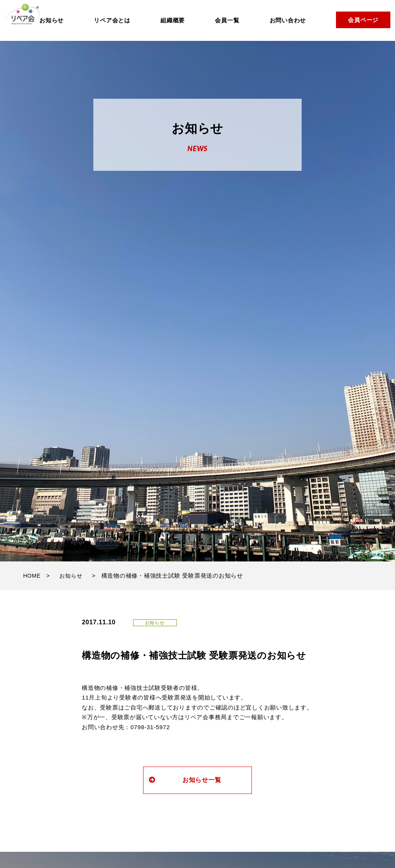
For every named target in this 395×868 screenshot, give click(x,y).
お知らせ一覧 (180, 780)
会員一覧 (227, 20)
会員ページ (363, 20)
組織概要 (173, 20)
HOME (32, 576)
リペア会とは (112, 20)
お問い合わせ (288, 20)
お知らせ (51, 20)
